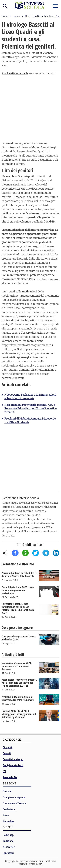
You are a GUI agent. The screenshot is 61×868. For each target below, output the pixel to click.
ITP (4, 771)
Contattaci (8, 853)
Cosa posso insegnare (14, 797)
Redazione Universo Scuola (15, 73)
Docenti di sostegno (13, 759)
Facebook (15, 553)
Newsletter (9, 847)
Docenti (7, 753)
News (6, 815)
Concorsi (7, 791)
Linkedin (56, 553)
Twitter (36, 553)
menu (55, 5)
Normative (8, 821)
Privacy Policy (35, 864)
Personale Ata (10, 777)
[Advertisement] (30, 110)
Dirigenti (7, 747)
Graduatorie (9, 809)
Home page (9, 835)
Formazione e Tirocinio (15, 803)
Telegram (46, 553)
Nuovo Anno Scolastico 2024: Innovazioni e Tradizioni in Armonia (30, 396)
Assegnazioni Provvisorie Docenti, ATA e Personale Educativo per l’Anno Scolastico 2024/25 (31, 408)
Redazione (8, 841)
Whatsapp (25, 553)
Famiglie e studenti (13, 765)
